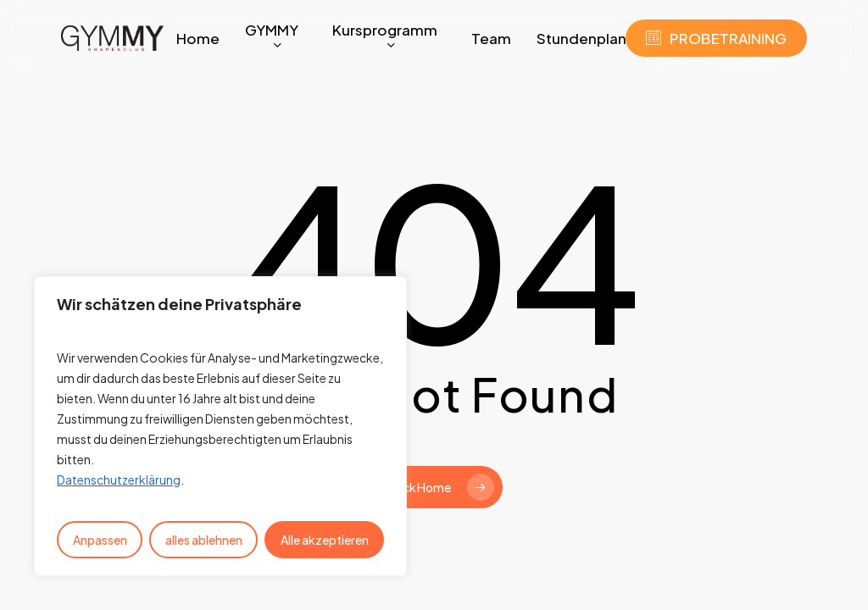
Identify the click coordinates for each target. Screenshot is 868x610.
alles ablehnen (204, 540)
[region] (220, 426)
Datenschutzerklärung (119, 480)
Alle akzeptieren (325, 540)
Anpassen (100, 540)
